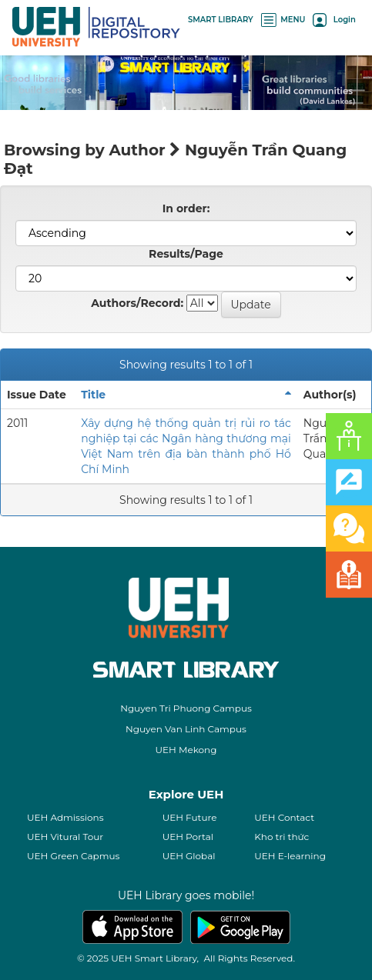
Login (334, 20)
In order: (186, 208)
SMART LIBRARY (221, 20)
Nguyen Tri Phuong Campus (186, 708)
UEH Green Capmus (73, 856)
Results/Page (186, 254)
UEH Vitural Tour (65, 837)
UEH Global (189, 856)
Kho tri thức (282, 837)
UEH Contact (284, 817)
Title (93, 395)
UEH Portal (188, 837)
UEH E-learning (290, 856)
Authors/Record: (137, 303)
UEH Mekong (186, 750)
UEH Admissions (65, 817)
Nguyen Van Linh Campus (186, 729)
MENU (283, 20)
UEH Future (190, 817)
